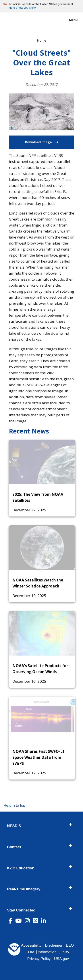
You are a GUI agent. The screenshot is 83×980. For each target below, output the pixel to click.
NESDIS (14, 826)
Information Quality (53, 952)
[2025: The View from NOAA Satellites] (42, 462)
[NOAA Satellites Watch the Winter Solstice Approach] (42, 548)
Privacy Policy (39, 959)
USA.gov (61, 959)
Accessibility (31, 945)
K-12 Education (21, 868)
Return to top (14, 805)
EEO (70, 945)
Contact (14, 847)
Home (42, 40)
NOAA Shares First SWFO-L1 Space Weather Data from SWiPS (39, 757)
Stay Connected (21, 910)
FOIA (30, 952)
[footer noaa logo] (14, 949)
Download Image (50, 140)
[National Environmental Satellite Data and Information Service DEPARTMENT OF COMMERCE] (17, 19)
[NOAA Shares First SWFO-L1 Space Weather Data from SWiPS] (42, 719)
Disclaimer (54, 945)
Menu (69, 20)
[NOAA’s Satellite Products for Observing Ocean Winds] (42, 633)
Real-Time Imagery (24, 889)
